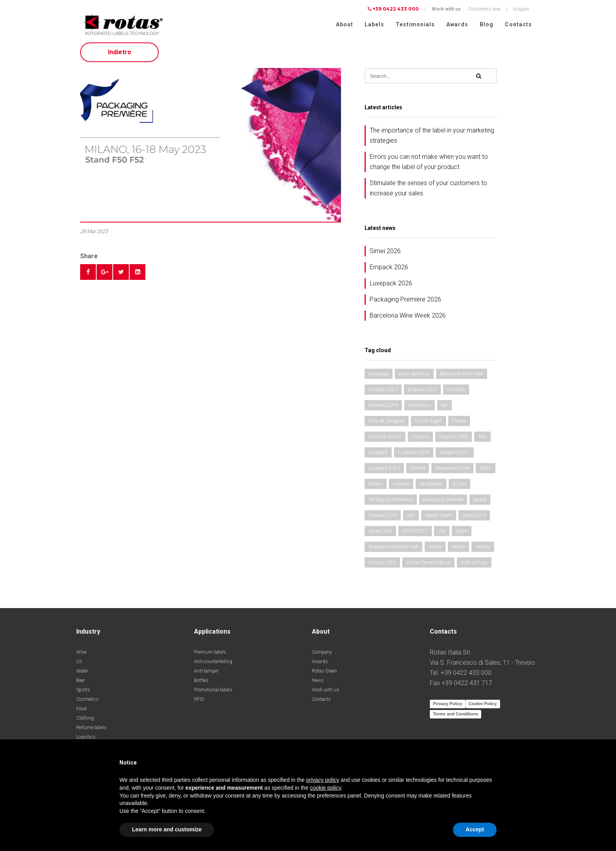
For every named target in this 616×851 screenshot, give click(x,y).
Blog (487, 24)
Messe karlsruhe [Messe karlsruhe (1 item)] (452, 471)
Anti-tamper (206, 674)
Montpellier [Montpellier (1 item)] (431, 487)
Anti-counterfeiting (213, 664)
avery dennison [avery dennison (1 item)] (414, 377)
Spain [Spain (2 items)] (462, 534)
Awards (457, 24)
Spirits (83, 693)
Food (81, 711)
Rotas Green (324, 674)
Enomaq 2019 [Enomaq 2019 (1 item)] (383, 408)
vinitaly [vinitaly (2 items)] (483, 550)
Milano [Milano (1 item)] (376, 487)
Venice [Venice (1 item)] (435, 550)
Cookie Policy (483, 706)
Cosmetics (87, 702)
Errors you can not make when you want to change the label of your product (429, 165)
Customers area (484, 9)
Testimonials (415, 24)
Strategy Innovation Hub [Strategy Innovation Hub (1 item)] (393, 550)
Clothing (85, 721)
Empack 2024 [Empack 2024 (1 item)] (422, 392)
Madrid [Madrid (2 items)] (418, 471)
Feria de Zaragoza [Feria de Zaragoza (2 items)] (387, 424)
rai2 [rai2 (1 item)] (411, 518)
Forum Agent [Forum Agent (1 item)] (428, 424)
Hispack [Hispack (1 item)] (420, 439)
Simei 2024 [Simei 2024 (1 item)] (380, 534)
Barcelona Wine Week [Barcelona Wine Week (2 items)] (462, 377)
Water (82, 674)
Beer (81, 683)
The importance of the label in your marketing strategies (432, 138)
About (345, 24)
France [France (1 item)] (459, 424)
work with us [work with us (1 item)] (474, 565)
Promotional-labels (213, 693)
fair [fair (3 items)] (445, 408)
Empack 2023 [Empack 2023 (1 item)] (383, 392)
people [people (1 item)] (480, 502)
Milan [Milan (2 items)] (486, 471)
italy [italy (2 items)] (482, 439)
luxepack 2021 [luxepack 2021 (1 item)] (455, 455)
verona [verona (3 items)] (458, 550)
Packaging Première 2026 (405, 302)
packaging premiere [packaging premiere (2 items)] (443, 502)
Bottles (201, 683)
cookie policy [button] (325, 788)
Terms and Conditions (456, 717)
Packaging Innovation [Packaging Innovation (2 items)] (391, 502)
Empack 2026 (389, 270)
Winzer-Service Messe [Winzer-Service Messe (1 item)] (428, 565)
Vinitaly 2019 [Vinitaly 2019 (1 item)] (382, 565)
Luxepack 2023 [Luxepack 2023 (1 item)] (384, 471)
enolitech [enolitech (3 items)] (456, 392)
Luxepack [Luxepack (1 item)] (378, 455)
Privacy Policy (448, 706)
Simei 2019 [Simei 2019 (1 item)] (474, 518)
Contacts (518, 24)
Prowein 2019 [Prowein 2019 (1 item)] (383, 518)
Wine (81, 655)
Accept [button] (475, 829)
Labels (374, 24)
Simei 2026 (385, 254)
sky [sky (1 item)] (442, 534)
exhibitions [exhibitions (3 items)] (420, 408)
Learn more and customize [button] (167, 829)
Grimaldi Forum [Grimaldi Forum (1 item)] (385, 439)
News (318, 683)
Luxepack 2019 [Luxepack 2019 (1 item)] (414, 455)
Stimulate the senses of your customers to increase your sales (428, 191)
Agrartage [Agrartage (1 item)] (379, 377)
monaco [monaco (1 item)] (401, 487)
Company (322, 655)
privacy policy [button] (323, 780)
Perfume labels (91, 730)
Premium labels (210, 655)
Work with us (446, 9)
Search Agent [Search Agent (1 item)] (439, 518)
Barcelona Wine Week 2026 (408, 318)
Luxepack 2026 (391, 286)
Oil (79, 664)
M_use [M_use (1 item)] (459, 487)
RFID (199, 702)
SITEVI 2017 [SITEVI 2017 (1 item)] (415, 534)
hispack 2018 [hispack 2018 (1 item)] (454, 439)
